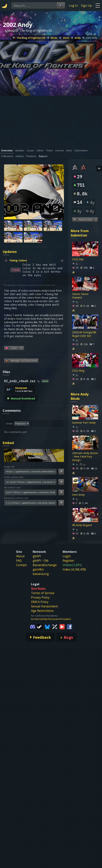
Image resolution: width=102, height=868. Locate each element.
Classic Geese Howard (80, 296)
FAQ (19, 561)
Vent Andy (78, 495)
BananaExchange (45, 565)
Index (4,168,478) (74, 569)
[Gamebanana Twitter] (55, 627)
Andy (78, 38)
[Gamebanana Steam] (40, 627)
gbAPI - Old (40, 561)
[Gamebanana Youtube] (62, 627)
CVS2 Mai (78, 259)
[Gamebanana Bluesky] (47, 627)
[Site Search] (61, 5)
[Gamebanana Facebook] (69, 627)
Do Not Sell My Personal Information (51, 619)
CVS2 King (78, 371)
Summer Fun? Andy (84, 423)
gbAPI (37, 556)
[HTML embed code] (30, 482)
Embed (8, 443)
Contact (21, 565)
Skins (66, 38)
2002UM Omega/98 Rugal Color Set (84, 334)
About (20, 556)
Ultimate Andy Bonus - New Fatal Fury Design (85, 456)
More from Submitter (80, 233)
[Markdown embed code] (30, 503)
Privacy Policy (40, 597)
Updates (10, 252)
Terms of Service (43, 593)
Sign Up (86, 6)
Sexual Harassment (44, 606)
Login (67, 556)
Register (68, 561)
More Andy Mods (80, 396)
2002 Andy (92, 38)
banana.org (41, 574)
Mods (54, 38)
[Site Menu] (98, 5)
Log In (73, 6)
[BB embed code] (30, 492)
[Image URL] (30, 472)
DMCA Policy (40, 602)
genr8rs (38, 569)
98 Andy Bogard (82, 525)
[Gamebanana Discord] (33, 627)
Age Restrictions (42, 611)
